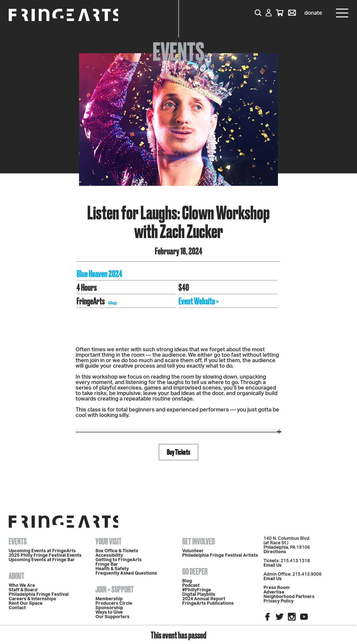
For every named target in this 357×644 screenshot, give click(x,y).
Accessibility (109, 555)
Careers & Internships (32, 599)
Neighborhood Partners (289, 597)
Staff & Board (23, 590)
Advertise (274, 592)
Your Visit (109, 541)
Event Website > (199, 301)
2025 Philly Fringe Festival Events (45, 555)
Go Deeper (195, 571)
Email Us (273, 565)
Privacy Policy (279, 601)
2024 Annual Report (204, 599)
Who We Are (22, 586)
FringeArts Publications (208, 603)
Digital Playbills (199, 594)
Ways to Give (109, 612)
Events (18, 541)
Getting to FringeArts (119, 560)
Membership (109, 599)
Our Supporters (112, 617)
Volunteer (193, 551)
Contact (17, 608)
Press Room (277, 588)
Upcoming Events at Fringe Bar (42, 560)
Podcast (191, 586)
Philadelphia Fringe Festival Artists (220, 555)
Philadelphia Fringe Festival (39, 594)
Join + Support (115, 589)
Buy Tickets (178, 452)
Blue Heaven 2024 (99, 273)
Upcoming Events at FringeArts (42, 551)
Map (113, 303)
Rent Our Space (26, 603)
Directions (275, 552)
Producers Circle (114, 603)
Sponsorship (109, 608)
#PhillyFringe (197, 590)
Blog (187, 581)
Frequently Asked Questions (126, 573)
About (17, 576)
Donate (313, 13)
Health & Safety (112, 569)
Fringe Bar (107, 564)
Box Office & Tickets (117, 551)
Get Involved (199, 541)
